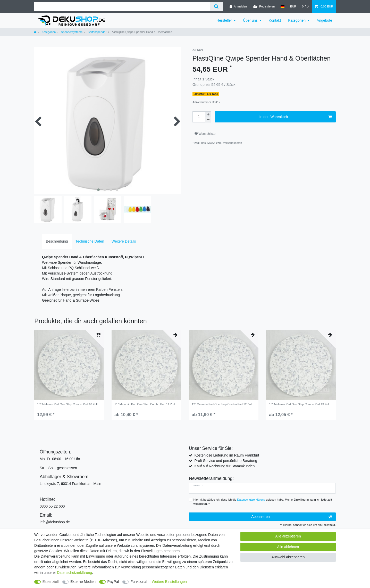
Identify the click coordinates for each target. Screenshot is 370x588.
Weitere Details (124, 241)
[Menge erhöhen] (208, 114)
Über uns (250, 20)
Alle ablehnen (288, 547)
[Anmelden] (238, 6)
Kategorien (297, 20)
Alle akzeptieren (288, 536)
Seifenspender (97, 32)
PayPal (113, 582)
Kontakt (275, 20)
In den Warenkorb (296, 117)
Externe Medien (83, 582)
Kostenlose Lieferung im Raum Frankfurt (227, 455)
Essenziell (51, 582)
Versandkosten (232, 143)
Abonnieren (292, 517)
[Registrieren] (264, 6)
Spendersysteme (71, 32)
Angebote (324, 20)
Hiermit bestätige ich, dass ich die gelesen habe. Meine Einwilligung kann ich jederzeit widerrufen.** (263, 502)
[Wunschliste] (305, 6)
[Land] (282, 6)
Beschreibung (57, 241)
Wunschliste (205, 134)
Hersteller (224, 20)
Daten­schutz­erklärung (74, 573)
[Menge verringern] (208, 120)
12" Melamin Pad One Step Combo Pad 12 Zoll (222, 404)
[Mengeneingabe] (199, 117)
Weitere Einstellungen (169, 582)
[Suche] (216, 7)
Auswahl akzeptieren (288, 557)
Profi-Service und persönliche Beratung (226, 461)
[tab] (57, 241)
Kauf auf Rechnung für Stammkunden (224, 466)
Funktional (139, 582)
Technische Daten (90, 241)
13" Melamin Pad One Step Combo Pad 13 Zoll (299, 404)
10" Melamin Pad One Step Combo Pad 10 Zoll (67, 404)
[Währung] (293, 6)
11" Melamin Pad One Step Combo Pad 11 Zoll (145, 404)
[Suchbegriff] (122, 7)
